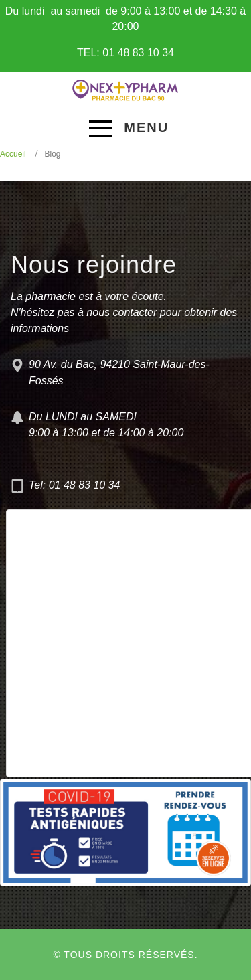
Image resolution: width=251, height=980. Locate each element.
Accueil (13, 154)
